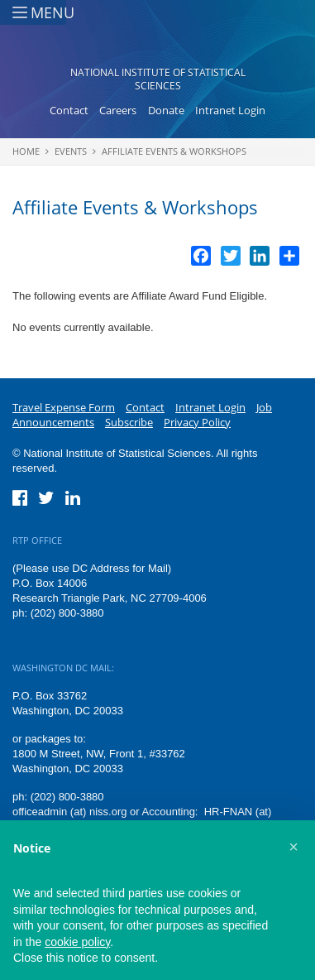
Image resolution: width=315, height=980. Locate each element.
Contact (69, 110)
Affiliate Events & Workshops (174, 151)
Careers (118, 110)
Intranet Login (230, 110)
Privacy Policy (197, 422)
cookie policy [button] (77, 942)
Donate (166, 110)
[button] (294, 847)
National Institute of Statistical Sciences (158, 79)
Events (71, 151)
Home (26, 151)
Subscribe (129, 422)
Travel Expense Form (64, 407)
